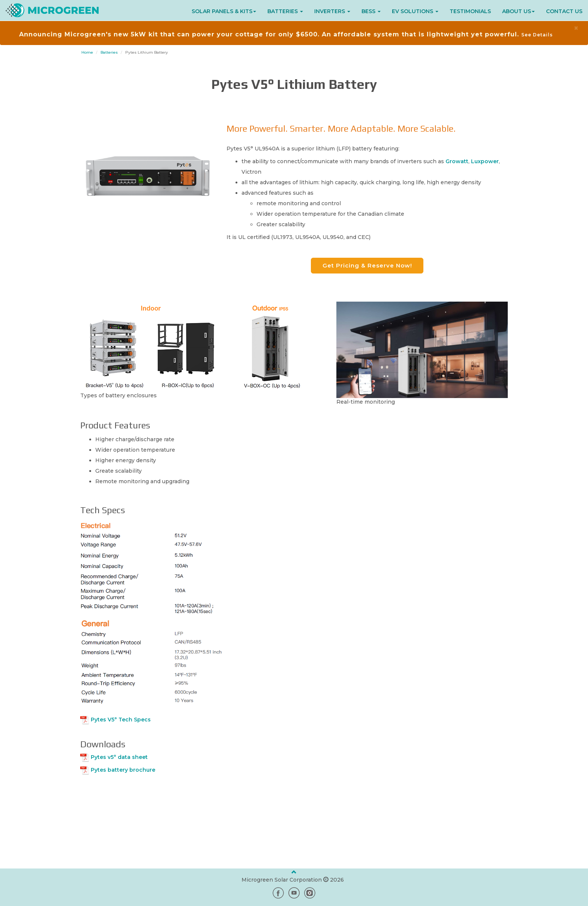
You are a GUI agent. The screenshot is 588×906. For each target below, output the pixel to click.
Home (87, 52)
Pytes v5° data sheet (119, 757)
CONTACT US (564, 11)
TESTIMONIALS (470, 11)
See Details (537, 35)
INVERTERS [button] (332, 11)
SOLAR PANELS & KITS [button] (224, 11)
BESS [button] (371, 11)
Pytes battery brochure (123, 770)
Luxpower (485, 161)
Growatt (457, 161)
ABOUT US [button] (518, 11)
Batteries (109, 52)
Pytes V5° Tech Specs (121, 720)
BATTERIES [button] (285, 11)
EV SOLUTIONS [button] (415, 11)
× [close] (576, 28)
